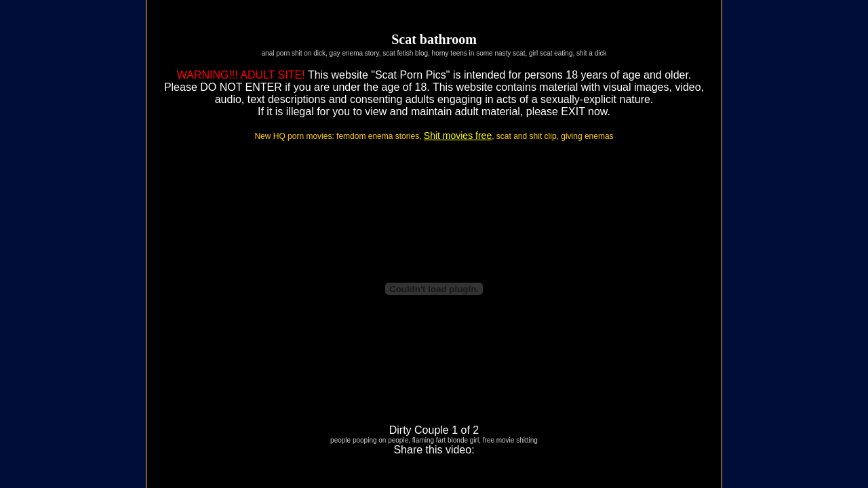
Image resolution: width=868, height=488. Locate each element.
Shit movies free (458, 136)
